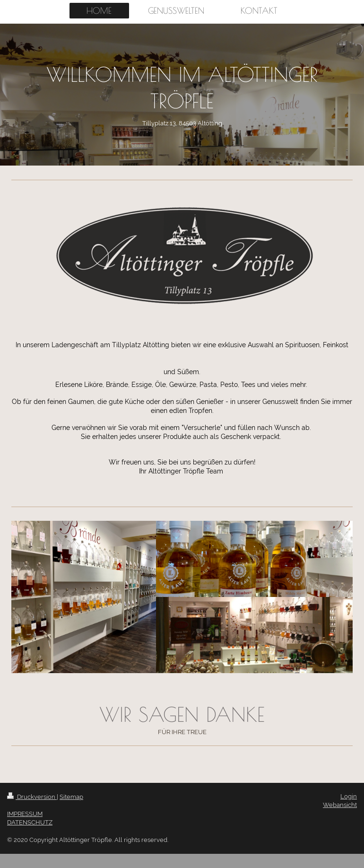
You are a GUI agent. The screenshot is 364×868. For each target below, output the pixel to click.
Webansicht (340, 805)
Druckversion (32, 797)
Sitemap (71, 797)
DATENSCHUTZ (30, 822)
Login (349, 796)
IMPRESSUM (25, 814)
